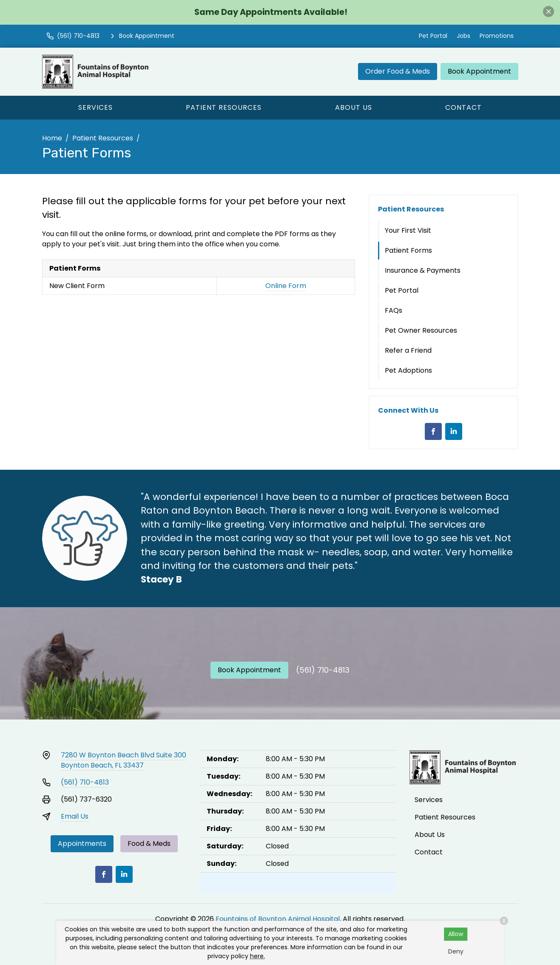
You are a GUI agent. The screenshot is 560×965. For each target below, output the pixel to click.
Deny (456, 951)
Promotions (497, 36)
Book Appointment (479, 71)
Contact (463, 107)
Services (95, 107)
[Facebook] (433, 431)
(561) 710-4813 (323, 670)
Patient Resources (224, 107)
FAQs (394, 310)
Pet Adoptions (408, 370)
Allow (456, 934)
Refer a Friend (408, 350)
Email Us (75, 816)
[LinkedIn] (454, 431)
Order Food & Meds (398, 71)
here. (257, 956)
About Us (354, 107)
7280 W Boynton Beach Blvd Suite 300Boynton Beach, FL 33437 (124, 760)
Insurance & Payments (423, 270)
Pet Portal (433, 36)
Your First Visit (408, 230)
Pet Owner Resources (421, 330)
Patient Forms (408, 250)
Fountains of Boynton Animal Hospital (278, 919)
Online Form (286, 286)
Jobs (463, 36)
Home (52, 138)
